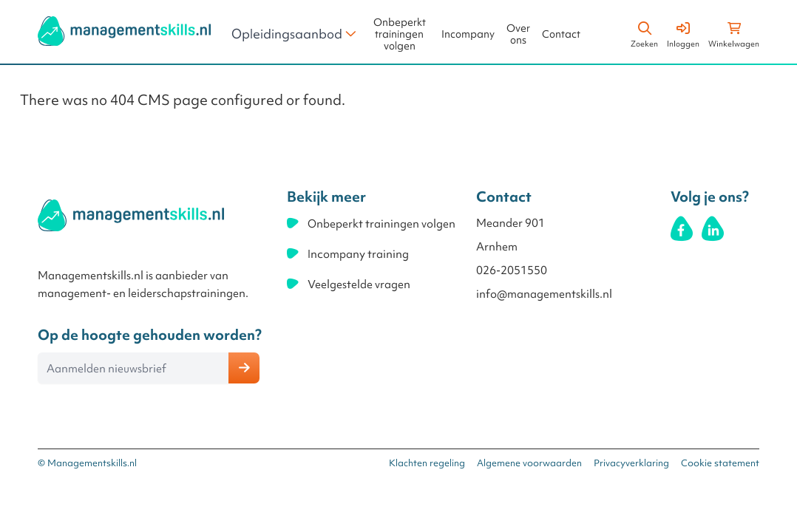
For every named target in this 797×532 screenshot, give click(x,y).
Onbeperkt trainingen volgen (400, 34)
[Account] (683, 33)
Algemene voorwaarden (529, 463)
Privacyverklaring (631, 463)
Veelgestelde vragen (359, 284)
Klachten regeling (427, 463)
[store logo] (124, 31)
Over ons (518, 34)
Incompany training (358, 254)
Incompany (468, 34)
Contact (561, 34)
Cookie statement (720, 463)
